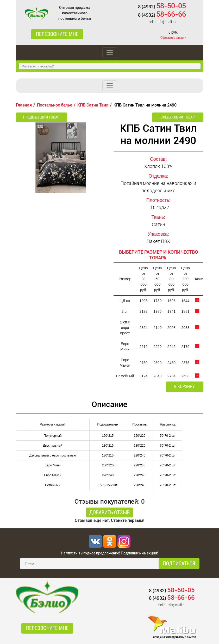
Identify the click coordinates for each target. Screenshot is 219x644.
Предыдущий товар (39, 117)
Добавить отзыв (110, 513)
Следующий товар (180, 117)
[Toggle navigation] (110, 53)
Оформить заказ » (173, 38)
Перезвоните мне (57, 34)
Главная (24, 105)
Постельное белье (55, 105)
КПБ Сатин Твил (93, 105)
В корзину (185, 387)
